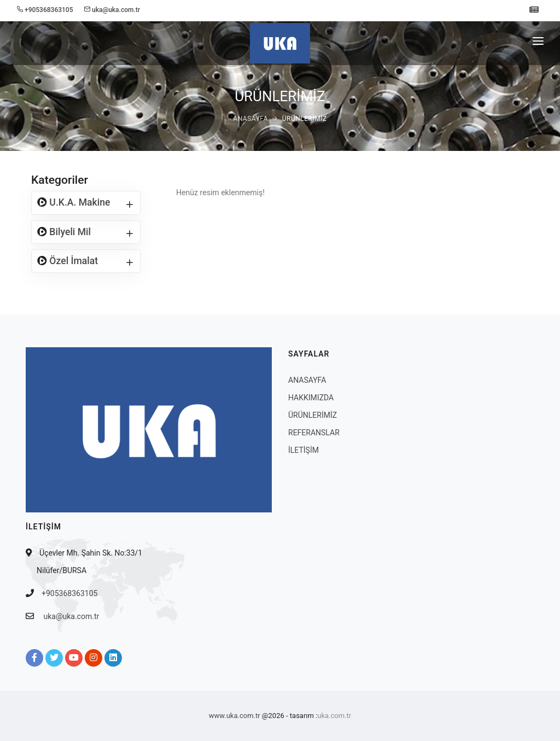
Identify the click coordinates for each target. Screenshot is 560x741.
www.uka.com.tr (235, 716)
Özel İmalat (72, 261)
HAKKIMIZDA (311, 398)
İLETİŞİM (304, 450)
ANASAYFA (250, 119)
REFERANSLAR (314, 433)
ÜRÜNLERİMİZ (305, 119)
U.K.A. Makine (78, 202)
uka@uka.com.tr (71, 616)
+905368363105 (69, 593)
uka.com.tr (334, 716)
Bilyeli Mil (69, 232)
